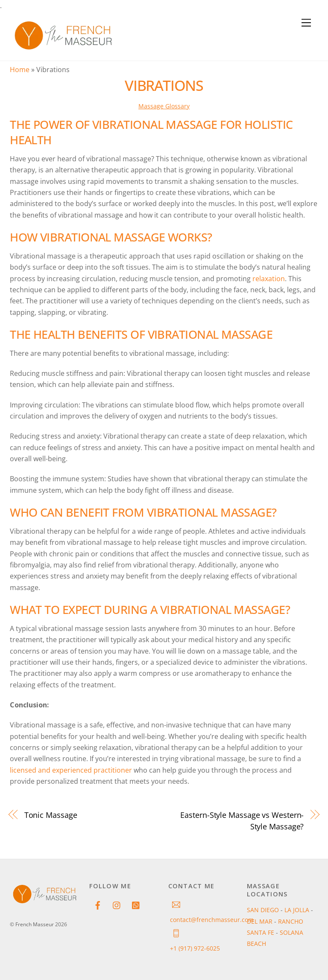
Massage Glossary (164, 106)
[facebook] (98, 904)
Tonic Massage (51, 815)
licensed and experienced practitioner (71, 770)
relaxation (269, 279)
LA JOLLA (298, 910)
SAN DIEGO (264, 910)
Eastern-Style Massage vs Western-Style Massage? (242, 820)
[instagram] (117, 904)
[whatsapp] (136, 904)
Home (20, 70)
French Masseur (35, 924)
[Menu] (306, 23)
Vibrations (164, 85)
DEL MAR (261, 921)
